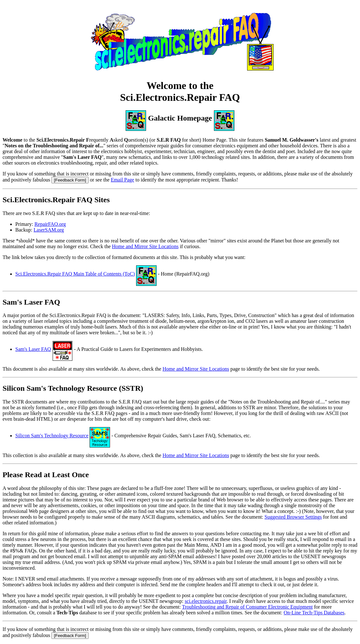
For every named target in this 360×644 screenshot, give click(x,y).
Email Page (122, 180)
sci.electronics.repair (206, 601)
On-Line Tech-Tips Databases (314, 613)
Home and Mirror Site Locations (145, 246)
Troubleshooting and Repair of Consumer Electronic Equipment (247, 607)
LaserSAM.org (49, 230)
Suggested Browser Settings (293, 517)
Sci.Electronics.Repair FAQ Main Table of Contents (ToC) (75, 274)
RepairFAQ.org (50, 224)
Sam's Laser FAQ (33, 349)
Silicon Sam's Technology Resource (52, 436)
